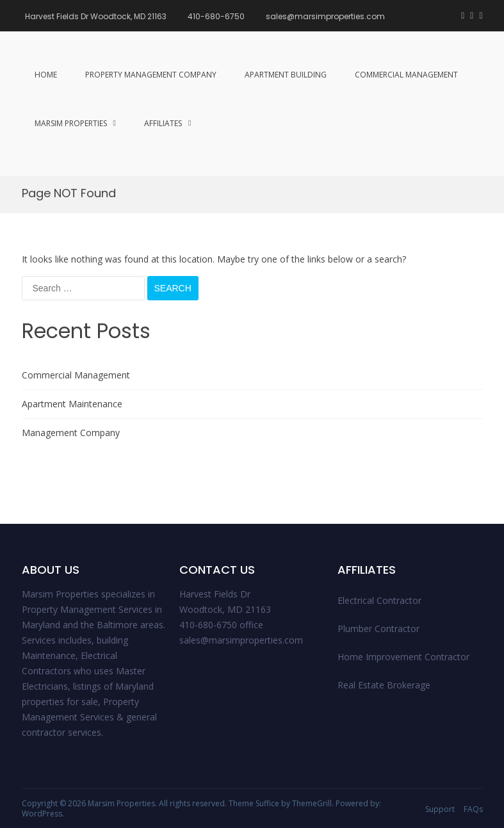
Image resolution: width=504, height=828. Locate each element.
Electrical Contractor (379, 600)
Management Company (71, 433)
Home (46, 75)
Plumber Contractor (378, 629)
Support (440, 809)
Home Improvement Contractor (403, 657)
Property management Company (151, 75)
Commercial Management (406, 75)
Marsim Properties (71, 123)
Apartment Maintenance (72, 404)
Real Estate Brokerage (384, 685)
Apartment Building (286, 75)
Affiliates (163, 123)
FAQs (473, 809)
